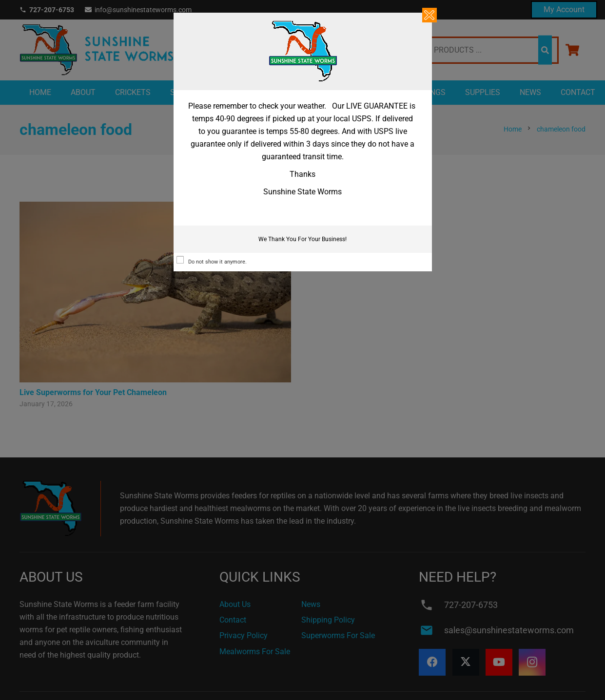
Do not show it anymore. (217, 262)
